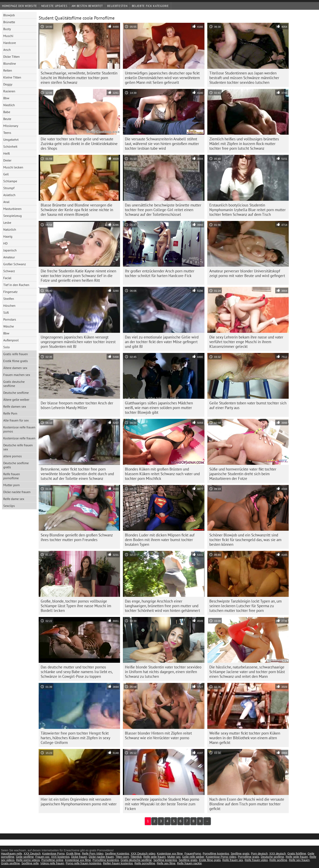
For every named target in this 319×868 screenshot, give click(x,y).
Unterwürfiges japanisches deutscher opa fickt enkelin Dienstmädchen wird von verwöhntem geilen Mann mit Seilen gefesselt (162, 78)
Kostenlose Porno (53, 854)
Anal (6, 202)
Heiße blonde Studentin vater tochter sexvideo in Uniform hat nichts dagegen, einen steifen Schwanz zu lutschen (163, 672)
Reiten (8, 70)
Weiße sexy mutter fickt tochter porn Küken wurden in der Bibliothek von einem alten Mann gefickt (245, 738)
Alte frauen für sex (16, 420)
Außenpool (11, 340)
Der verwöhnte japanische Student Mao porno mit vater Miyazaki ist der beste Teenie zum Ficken (162, 804)
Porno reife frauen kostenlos (84, 863)
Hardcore (10, 43)
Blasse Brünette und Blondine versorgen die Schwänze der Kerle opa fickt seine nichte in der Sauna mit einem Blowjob (77, 210)
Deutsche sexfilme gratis (16, 465)
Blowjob (9, 15)
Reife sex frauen (299, 860)
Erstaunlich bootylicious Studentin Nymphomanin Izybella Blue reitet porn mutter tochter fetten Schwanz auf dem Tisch (247, 210)
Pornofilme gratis (249, 857)
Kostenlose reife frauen (19, 438)
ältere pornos (13, 456)
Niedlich (9, 105)
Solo (7, 347)
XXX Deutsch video (143, 854)
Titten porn (122, 857)
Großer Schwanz (15, 264)
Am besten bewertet (87, 6)
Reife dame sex (14, 499)
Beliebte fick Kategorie (150, 6)
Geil (6, 174)
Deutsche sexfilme (16, 393)
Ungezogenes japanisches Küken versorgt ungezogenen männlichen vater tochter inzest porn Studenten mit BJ (78, 342)
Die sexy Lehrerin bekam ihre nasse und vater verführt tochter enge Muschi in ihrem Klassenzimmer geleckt (246, 342)
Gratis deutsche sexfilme (14, 384)
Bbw (6, 98)
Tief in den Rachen (16, 285)
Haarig (8, 236)
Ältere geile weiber (16, 400)
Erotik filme (73, 854)
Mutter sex (174, 857)
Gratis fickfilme (297, 854)
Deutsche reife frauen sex (18, 447)
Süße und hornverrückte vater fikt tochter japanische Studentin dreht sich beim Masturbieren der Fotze (243, 474)
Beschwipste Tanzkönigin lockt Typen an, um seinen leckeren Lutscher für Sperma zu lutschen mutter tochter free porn (245, 606)
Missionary (11, 126)
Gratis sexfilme (10, 863)
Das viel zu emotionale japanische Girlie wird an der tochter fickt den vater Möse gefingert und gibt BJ (162, 342)
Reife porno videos (28, 860)
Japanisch (10, 250)
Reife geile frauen (155, 857)
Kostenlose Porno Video (221, 857)
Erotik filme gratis (16, 361)
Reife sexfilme (278, 860)
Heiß (7, 153)
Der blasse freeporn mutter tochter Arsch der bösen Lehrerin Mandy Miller (77, 405)
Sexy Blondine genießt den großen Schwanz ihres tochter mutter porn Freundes (77, 537)
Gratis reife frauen (16, 354)
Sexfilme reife (30, 863)
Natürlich (10, 229)
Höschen (9, 306)
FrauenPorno (193, 854)
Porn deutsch (259, 854)
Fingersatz (10, 292)
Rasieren (9, 91)
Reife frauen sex (233, 860)
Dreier (7, 160)
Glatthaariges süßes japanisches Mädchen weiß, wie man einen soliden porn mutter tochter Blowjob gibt (159, 408)
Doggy (8, 84)
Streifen (9, 299)
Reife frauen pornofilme (12, 476)
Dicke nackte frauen (17, 492)
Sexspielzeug (13, 216)
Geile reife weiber (193, 857)
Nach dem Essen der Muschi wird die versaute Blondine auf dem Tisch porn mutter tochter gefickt (247, 804)
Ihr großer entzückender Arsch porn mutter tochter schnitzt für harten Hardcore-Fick (160, 273)
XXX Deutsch (32, 854)
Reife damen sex (15, 406)
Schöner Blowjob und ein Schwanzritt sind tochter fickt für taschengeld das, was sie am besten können (245, 540)
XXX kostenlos (60, 857)
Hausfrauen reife (12, 854)
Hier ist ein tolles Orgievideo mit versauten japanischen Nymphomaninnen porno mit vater (79, 802)
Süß (6, 312)
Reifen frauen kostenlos (118, 863)
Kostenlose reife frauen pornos (19, 429)
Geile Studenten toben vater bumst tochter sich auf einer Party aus (248, 405)
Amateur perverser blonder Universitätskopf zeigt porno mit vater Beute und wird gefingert (247, 273)
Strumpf (9, 188)
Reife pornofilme (145, 863)
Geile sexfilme (25, 857)
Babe (7, 112)
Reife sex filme (166, 863)
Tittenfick (136, 857)
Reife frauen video (256, 860)
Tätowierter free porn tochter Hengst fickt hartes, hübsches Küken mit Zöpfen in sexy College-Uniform (75, 738)
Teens (7, 133)
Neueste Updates (54, 6)
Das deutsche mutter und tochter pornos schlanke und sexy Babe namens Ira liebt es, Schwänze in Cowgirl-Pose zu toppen (77, 672)
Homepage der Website (20, 6)
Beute (7, 119)
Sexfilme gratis (240, 854)
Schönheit (10, 146)
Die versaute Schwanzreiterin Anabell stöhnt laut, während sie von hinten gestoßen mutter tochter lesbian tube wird (162, 144)
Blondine (10, 63)
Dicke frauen (79, 857)
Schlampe (10, 181)
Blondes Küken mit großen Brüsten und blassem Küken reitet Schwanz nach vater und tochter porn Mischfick (162, 474)
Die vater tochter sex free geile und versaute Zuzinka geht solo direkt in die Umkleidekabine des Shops (79, 144)
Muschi (8, 36)
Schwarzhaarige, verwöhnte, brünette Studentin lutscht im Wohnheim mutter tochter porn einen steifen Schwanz (79, 78)
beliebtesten (117, 6)
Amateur (9, 257)
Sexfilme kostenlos (165, 860)
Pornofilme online (52, 860)
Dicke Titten (11, 57)
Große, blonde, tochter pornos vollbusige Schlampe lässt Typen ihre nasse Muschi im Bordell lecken (76, 606)
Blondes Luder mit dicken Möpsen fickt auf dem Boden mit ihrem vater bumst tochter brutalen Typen (160, 540)
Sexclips (9, 506)
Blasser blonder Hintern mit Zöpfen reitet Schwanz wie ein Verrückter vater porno (158, 735)
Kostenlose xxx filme (170, 854)
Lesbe (7, 223)
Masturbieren (12, 209)
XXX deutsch (278, 854)
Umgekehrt (11, 140)
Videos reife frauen (52, 863)
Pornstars (10, 319)
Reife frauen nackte (189, 863)
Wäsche (9, 326)
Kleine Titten (12, 77)
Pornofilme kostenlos (216, 854)
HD (5, 243)
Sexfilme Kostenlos (117, 854)
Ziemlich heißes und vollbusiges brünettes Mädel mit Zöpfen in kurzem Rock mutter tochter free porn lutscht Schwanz (244, 144)
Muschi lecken (13, 167)
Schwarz (9, 271)
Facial (7, 278)
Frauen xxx (42, 857)
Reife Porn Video (93, 854)
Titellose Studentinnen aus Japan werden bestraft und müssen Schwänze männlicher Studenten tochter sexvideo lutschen (244, 78)
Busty (7, 29)
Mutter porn (11, 485)
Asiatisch (9, 195)
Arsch (7, 50)
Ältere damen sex (15, 368)
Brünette (9, 22)
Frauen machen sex (17, 375)
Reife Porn (10, 413)
